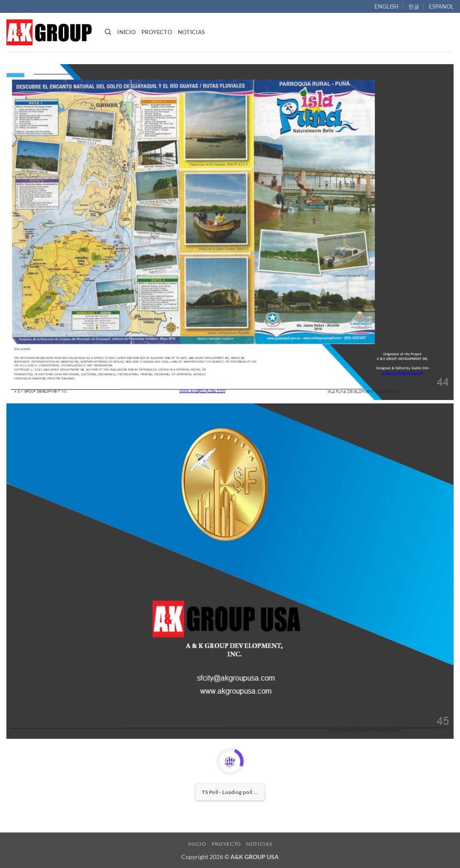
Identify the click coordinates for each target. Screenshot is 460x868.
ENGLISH (386, 6)
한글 (414, 6)
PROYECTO (157, 32)
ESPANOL (441, 6)
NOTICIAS (191, 32)
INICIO (126, 32)
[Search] (108, 32)
